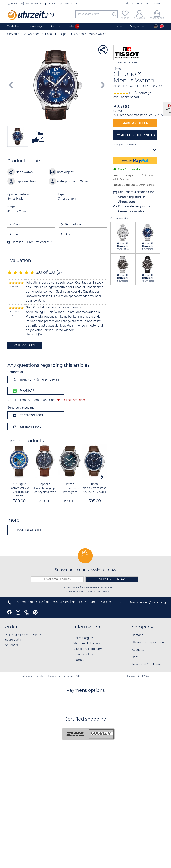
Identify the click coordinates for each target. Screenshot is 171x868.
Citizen (70, 484)
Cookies (79, 660)
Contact (137, 635)
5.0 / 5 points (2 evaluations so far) (132, 95)
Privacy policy (83, 654)
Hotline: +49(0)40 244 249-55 (26, 4)
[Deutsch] (156, 26)
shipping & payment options (24, 634)
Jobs (135, 657)
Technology (73, 224)
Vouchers (12, 645)
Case (17, 224)
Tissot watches (29, 530)
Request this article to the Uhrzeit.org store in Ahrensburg (136, 197)
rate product (25, 345)
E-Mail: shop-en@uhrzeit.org (63, 4)
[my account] (140, 14)
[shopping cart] (157, 14)
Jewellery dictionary (88, 649)
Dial (16, 234)
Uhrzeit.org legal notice (148, 643)
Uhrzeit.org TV (83, 638)
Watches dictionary (87, 644)
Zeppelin (44, 484)
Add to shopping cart (139, 135)
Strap (69, 234)
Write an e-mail (27, 426)
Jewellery (35, 26)
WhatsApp (23, 391)
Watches (14, 26)
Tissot (95, 484)
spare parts (13, 640)
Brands (55, 26)
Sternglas (19, 484)
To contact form (27, 415)
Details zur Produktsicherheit (32, 242)
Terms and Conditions (147, 665)
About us (138, 650)
